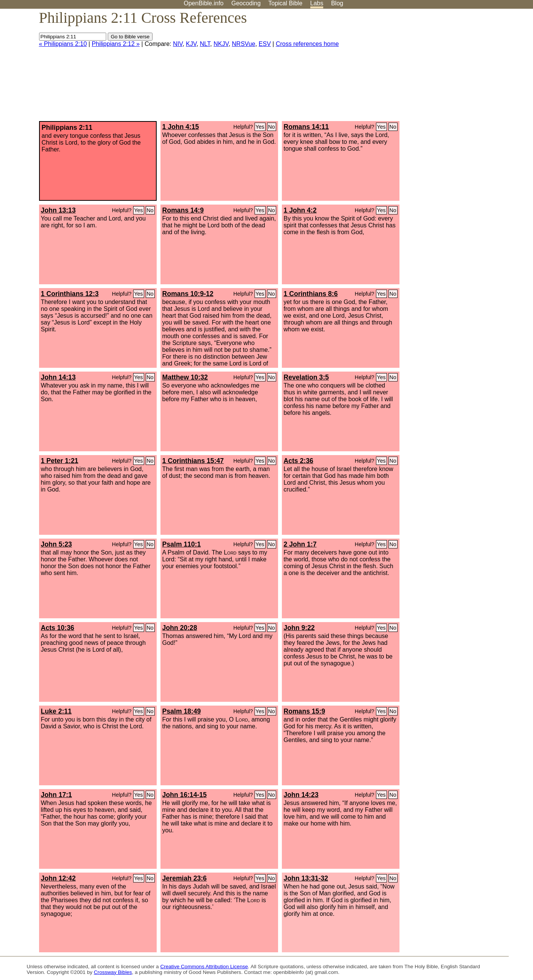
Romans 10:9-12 (188, 294)
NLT (205, 44)
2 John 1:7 (300, 544)
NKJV (221, 44)
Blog (337, 3)
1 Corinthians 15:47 (193, 461)
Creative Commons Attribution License (204, 967)
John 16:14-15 (185, 795)
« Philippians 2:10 (63, 44)
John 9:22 (299, 628)
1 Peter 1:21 (60, 461)
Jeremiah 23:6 (185, 878)
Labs (317, 3)
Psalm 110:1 (182, 544)
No (272, 127)
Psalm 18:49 (182, 711)
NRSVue (244, 44)
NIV (178, 44)
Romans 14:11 (306, 127)
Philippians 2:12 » (116, 44)
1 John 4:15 (181, 127)
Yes (260, 127)
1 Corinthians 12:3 (70, 294)
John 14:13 (58, 377)
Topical (285, 3)
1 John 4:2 (300, 210)
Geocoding (246, 3)
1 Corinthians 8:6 (311, 294)
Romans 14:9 (183, 210)
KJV (191, 44)
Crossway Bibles (113, 972)
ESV (265, 44)
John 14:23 (301, 795)
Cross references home (307, 44)
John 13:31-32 (306, 878)
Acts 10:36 (58, 628)
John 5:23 (57, 544)
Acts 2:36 (299, 461)
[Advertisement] (456, 68)
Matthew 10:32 (185, 377)
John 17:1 (57, 795)
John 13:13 (58, 210)
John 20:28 (180, 628)
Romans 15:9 (305, 711)
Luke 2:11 (56, 711)
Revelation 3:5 (306, 377)
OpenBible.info (204, 3)
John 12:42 (58, 878)
